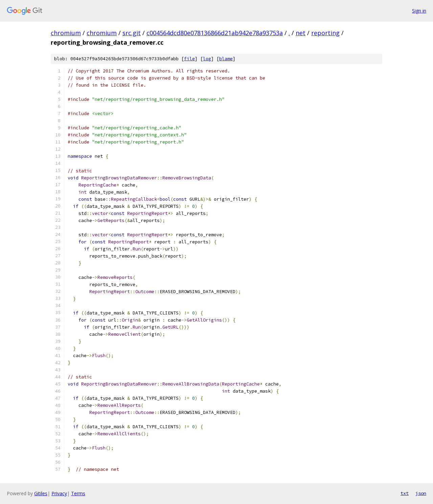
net (301, 33)
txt (405, 493)
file (189, 59)
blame (226, 59)
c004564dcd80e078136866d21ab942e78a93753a (215, 33)
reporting (325, 33)
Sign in (419, 11)
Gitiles (41, 493)
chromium (66, 33)
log (207, 59)
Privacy (59, 493)
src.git (132, 33)
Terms (78, 493)
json (421, 493)
